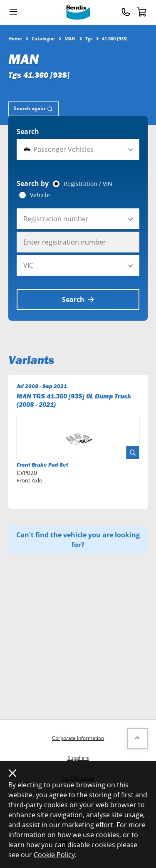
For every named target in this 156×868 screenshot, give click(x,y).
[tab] (33, 109)
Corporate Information (78, 738)
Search (28, 131)
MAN (70, 38)
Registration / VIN (88, 184)
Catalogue (43, 38)
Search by (33, 183)
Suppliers (78, 758)
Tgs (89, 38)
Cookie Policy (54, 855)
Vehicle (40, 195)
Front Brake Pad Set (42, 465)
